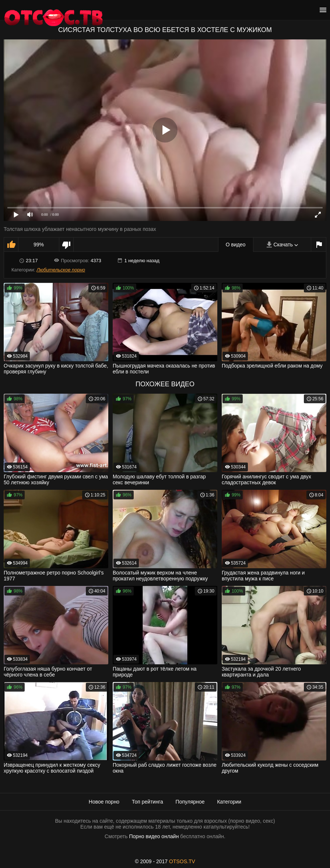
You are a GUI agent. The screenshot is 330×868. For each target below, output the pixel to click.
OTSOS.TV (182, 861)
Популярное (190, 802)
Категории (229, 802)
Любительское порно (61, 270)
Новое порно (104, 802)
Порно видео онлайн (154, 836)
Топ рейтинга (148, 802)
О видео (236, 245)
